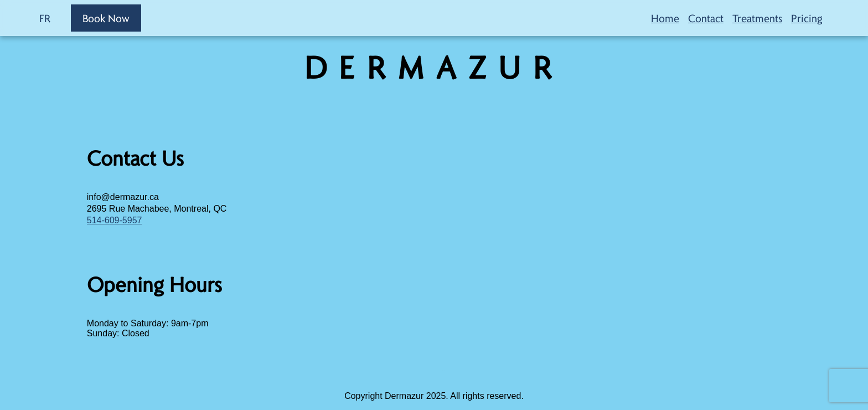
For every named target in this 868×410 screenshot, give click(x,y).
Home (665, 18)
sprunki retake (443, 371)
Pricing (807, 18)
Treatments (757, 18)
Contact (706, 18)
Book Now (106, 18)
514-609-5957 (115, 220)
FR (45, 18)
